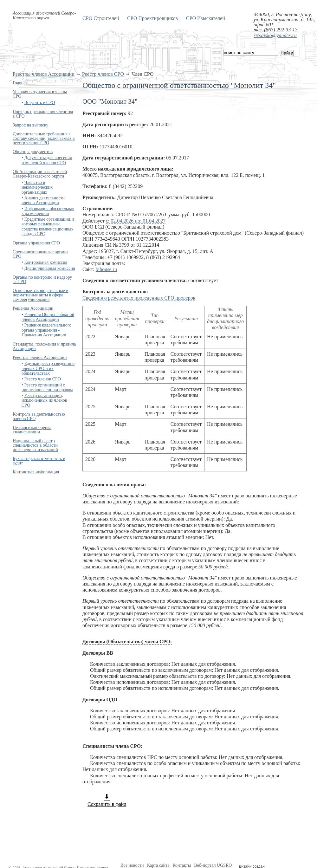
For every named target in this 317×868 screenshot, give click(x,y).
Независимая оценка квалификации (32, 430)
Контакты (182, 865)
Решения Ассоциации (33, 308)
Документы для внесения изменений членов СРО (47, 160)
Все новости (132, 865)
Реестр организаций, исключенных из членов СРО (44, 400)
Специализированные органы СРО (40, 254)
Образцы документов (33, 152)
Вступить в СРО (39, 103)
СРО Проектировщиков (152, 18)
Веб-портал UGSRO (213, 865)
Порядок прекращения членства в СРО (43, 114)
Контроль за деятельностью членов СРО (39, 416)
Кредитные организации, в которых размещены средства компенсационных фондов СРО (48, 227)
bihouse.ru (106, 269)
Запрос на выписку (31, 125)
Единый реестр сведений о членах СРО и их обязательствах (48, 368)
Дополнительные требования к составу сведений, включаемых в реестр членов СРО (44, 138)
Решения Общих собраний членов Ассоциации (48, 317)
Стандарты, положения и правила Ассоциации (44, 346)
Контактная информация (36, 472)
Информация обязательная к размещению (48, 211)
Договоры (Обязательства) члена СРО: (127, 641)
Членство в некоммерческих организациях (37, 187)
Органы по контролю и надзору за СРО (42, 279)
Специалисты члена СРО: (112, 746)
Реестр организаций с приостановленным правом (47, 387)
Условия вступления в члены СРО (40, 94)
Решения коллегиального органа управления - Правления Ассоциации (46, 330)
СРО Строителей (101, 18)
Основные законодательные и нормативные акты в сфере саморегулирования (41, 295)
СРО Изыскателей (206, 18)
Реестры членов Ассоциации (44, 74)
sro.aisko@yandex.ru (275, 35)
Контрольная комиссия (46, 262)
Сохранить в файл (107, 800)
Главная (20, 83)
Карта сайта (158, 865)
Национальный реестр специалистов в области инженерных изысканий (35, 445)
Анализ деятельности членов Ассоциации (43, 200)
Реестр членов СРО (103, 74)
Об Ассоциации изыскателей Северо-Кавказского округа (40, 174)
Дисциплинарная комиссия (49, 268)
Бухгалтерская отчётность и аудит (39, 461)
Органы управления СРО (36, 243)
